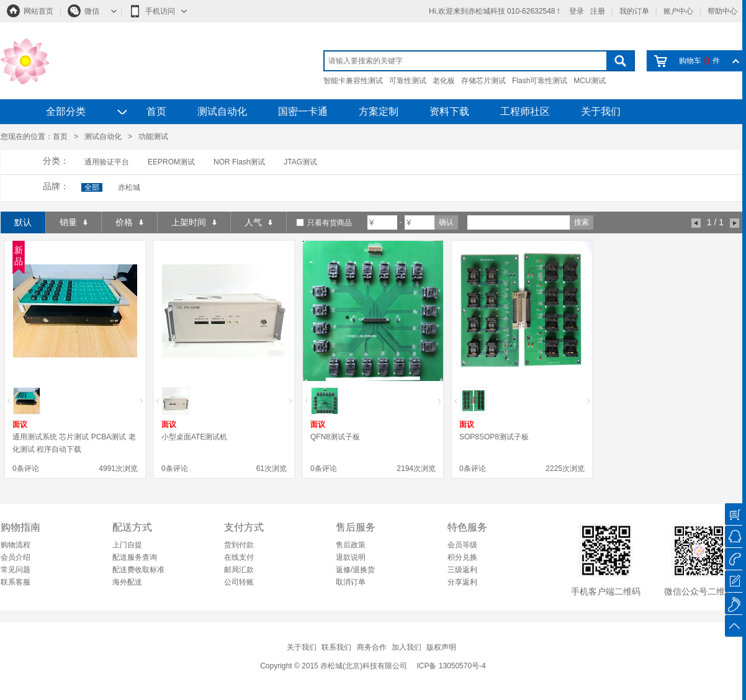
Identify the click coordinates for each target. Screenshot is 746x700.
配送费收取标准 (138, 570)
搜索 (582, 222)
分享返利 (462, 582)
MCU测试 (589, 81)
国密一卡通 (303, 111)
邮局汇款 (239, 570)
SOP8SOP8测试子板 (494, 437)
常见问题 (16, 570)
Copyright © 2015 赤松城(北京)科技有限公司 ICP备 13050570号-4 (373, 666)
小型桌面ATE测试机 (194, 437)
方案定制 (379, 111)
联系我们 (336, 647)
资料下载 (449, 111)
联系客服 (16, 582)
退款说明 (351, 557)
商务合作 (372, 647)
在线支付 (239, 557)
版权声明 (441, 647)
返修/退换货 (355, 570)
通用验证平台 (107, 162)
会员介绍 (16, 557)
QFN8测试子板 (335, 437)
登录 (577, 11)
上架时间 (194, 222)
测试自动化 (222, 111)
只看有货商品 (330, 223)
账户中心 (678, 11)
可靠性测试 (408, 81)
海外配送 (127, 582)
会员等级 (462, 545)
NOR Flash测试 (239, 162)
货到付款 (239, 545)
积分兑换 (462, 557)
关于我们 (601, 111)
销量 (74, 222)
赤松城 (129, 187)
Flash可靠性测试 (540, 81)
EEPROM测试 (171, 162)
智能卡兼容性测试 (353, 81)
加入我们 (407, 647)
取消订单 (351, 582)
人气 (258, 222)
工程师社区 (525, 111)
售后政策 (351, 545)
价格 (129, 222)
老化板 (444, 81)
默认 (23, 222)
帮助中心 (722, 11)
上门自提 (127, 545)
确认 (446, 222)
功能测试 (153, 137)
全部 (92, 187)
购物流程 (16, 545)
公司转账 (239, 582)
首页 (156, 111)
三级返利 (462, 570)
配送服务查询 (135, 557)
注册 (598, 11)
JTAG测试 (300, 162)
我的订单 (634, 11)
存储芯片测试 (483, 81)
